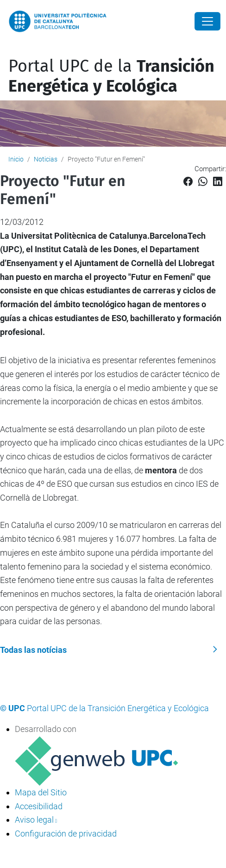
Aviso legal (34, 820)
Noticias (46, 159)
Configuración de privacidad (66, 834)
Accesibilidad (39, 806)
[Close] (207, 21)
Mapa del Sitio (41, 792)
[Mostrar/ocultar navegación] (6, 50)
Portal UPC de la (111, 76)
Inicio (16, 159)
